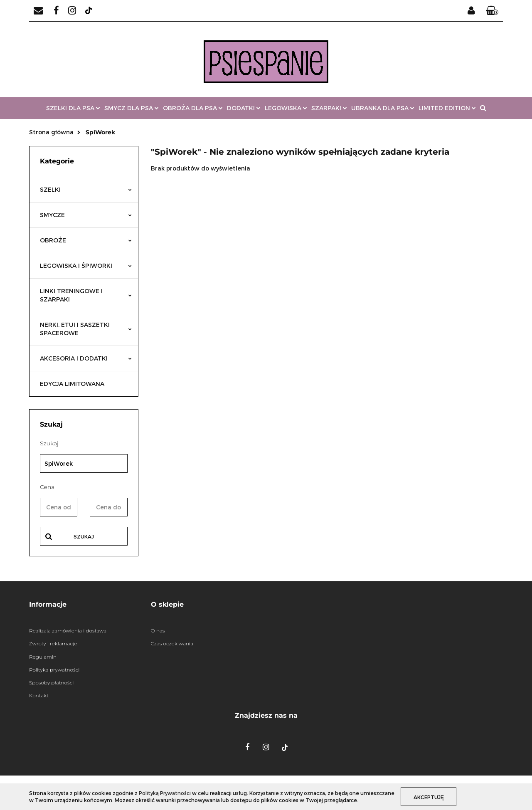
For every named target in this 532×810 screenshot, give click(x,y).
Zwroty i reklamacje (53, 643)
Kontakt (39, 695)
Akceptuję (429, 797)
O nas (158, 631)
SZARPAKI (329, 108)
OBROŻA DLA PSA (193, 108)
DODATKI (244, 108)
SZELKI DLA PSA (73, 108)
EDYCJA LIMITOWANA (72, 384)
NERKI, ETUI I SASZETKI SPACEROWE (86, 329)
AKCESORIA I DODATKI (86, 358)
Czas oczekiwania (172, 643)
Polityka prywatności (54, 670)
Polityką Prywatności (165, 793)
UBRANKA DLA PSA (383, 108)
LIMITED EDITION (447, 108)
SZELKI (86, 189)
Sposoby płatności (51, 683)
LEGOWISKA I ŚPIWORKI (86, 265)
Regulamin (43, 657)
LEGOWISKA (286, 108)
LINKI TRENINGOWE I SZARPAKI (86, 295)
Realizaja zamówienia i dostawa (68, 631)
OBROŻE (86, 240)
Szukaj (84, 536)
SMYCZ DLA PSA (132, 108)
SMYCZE (86, 215)
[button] (492, 11)
